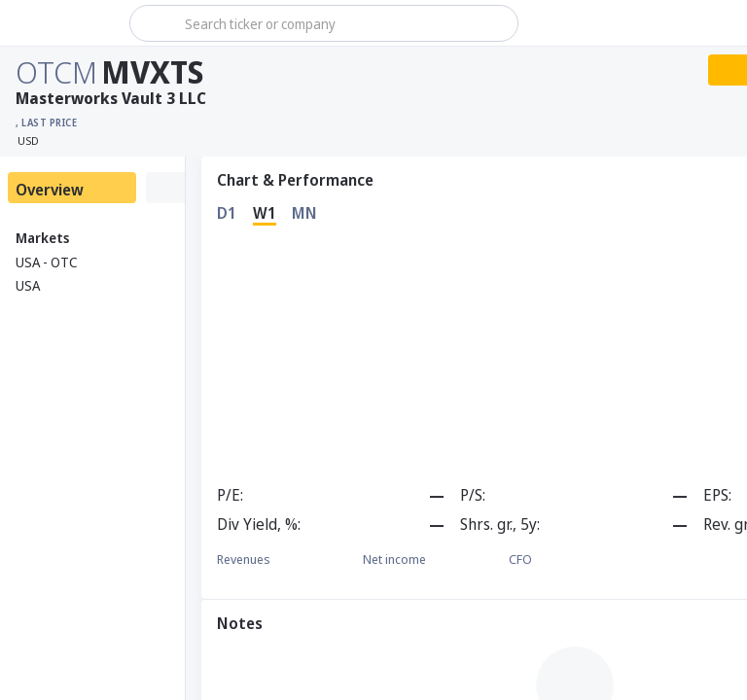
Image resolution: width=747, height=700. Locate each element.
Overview (50, 190)
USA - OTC (47, 262)
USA (28, 285)
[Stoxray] (63, 23)
